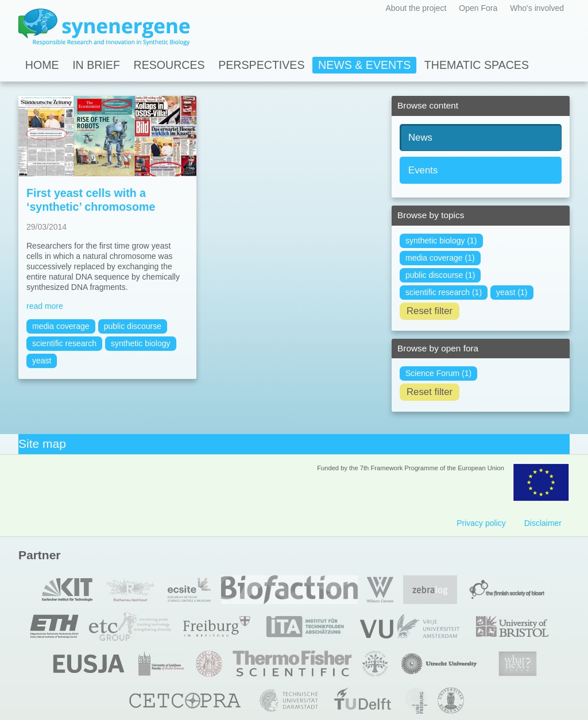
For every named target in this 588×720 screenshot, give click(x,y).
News (420, 138)
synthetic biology (141, 343)
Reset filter (430, 311)
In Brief (96, 65)
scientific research (64, 343)
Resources (169, 65)
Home (42, 65)
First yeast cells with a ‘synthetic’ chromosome (91, 200)
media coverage (61, 326)
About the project (416, 8)
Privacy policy (481, 523)
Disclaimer (543, 523)
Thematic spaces (477, 65)
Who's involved (537, 8)
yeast (42, 361)
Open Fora (478, 8)
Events (423, 170)
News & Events (364, 65)
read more (45, 306)
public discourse (133, 326)
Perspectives (261, 65)
